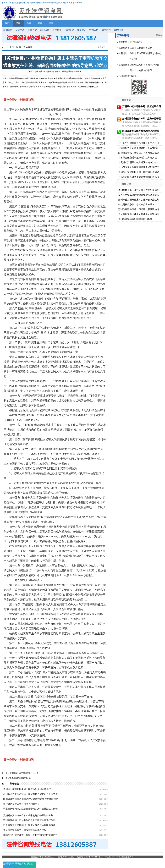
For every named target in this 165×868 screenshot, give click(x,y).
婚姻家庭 (8, 30)
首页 (7, 23)
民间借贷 (45, 30)
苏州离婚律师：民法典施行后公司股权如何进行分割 (29, 820)
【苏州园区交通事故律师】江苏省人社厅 (139, 158)
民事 (18, 23)
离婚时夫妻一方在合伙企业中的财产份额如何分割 (28, 816)
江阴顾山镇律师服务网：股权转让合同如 (139, 172)
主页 (12, 47)
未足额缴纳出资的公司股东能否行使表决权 (25, 830)
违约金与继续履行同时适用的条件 (135, 219)
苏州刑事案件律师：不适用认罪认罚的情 (139, 209)
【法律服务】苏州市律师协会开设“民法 (138, 148)
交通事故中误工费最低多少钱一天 (24, 773)
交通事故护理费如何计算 (20, 778)
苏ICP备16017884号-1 (93, 857)
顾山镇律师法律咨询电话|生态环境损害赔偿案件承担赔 (31, 799)
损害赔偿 (69, 30)
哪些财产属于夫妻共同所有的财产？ (21, 804)
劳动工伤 (94, 30)
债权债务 (82, 30)
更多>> (159, 35)
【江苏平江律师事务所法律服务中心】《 (139, 143)
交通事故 (20, 30)
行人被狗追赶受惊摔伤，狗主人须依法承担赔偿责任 (29, 825)
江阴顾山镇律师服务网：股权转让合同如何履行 (27, 789)
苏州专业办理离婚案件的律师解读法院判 (139, 200)
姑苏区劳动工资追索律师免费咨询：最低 (139, 195)
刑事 (29, 23)
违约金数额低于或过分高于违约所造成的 (139, 190)
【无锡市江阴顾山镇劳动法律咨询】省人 (139, 162)
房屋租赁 (57, 30)
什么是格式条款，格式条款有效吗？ (136, 205)
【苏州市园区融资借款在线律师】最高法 (139, 177)
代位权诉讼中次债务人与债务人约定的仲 (139, 214)
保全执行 (106, 30)
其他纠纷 (118, 30)
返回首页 (101, 47)
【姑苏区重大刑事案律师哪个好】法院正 (139, 167)
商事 (40, 23)
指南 (51, 23)
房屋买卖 (32, 30)
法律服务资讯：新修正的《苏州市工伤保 (139, 153)
